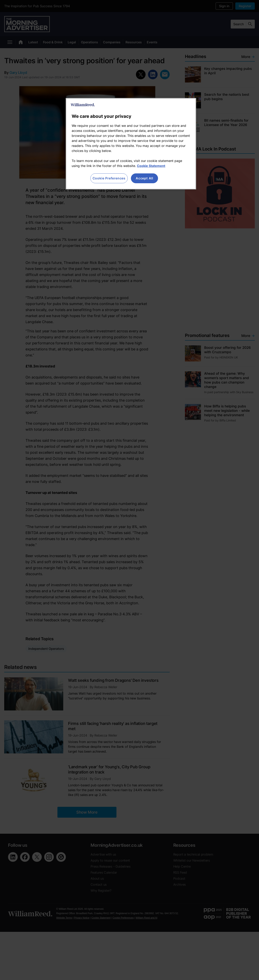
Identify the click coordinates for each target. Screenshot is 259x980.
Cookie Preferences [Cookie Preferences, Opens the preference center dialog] (109, 178)
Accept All (144, 178)
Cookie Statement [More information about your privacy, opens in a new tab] (151, 166)
